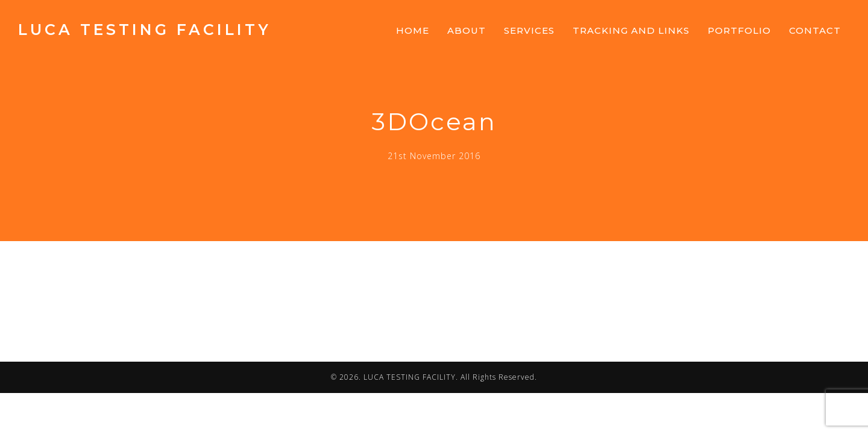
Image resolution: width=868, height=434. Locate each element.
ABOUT (467, 30)
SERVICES (529, 30)
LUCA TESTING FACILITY (145, 30)
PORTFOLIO (739, 30)
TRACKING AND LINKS (631, 30)
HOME (413, 30)
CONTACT (815, 30)
